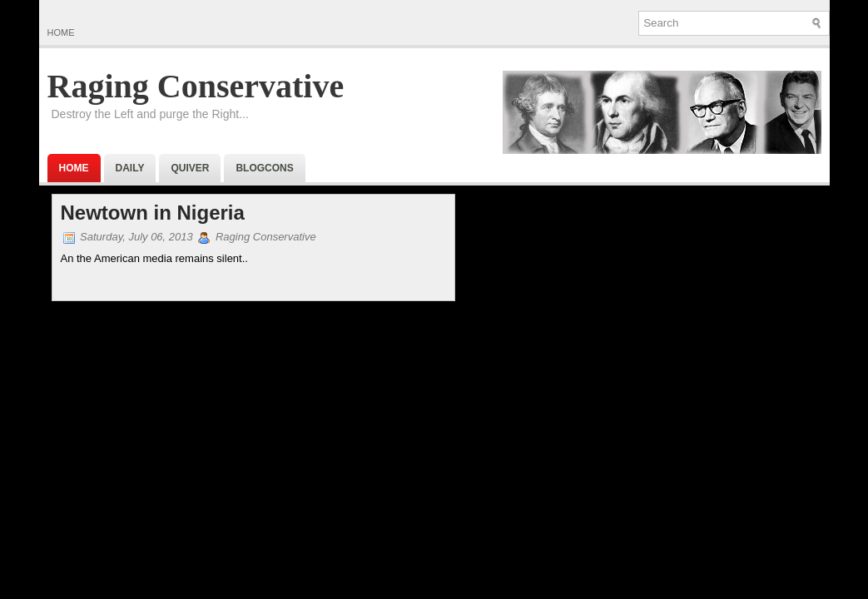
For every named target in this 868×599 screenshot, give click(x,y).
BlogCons (264, 168)
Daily (130, 168)
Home (61, 32)
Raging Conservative (196, 86)
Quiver (190, 168)
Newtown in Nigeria (153, 213)
